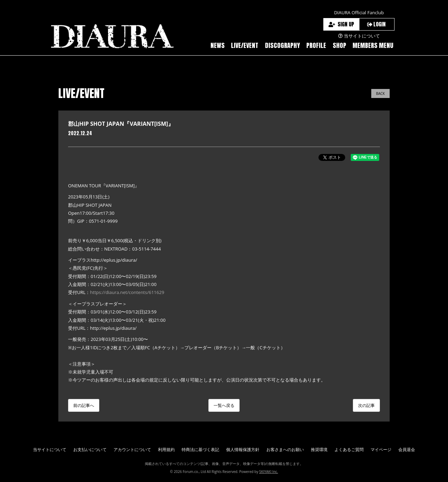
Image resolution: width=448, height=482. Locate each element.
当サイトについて (50, 450)
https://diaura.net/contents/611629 (127, 292)
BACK (380, 93)
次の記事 (366, 405)
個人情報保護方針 (243, 450)
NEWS (218, 45)
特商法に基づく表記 (200, 450)
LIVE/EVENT (245, 45)
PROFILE (316, 45)
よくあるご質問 (349, 450)
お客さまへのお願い (285, 450)
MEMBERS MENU (373, 45)
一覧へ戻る (224, 405)
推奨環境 (319, 450)
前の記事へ (84, 405)
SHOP (339, 45)
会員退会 (407, 450)
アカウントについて (132, 450)
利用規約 (166, 450)
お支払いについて (90, 450)
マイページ (381, 450)
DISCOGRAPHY (283, 45)
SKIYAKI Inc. (268, 472)
